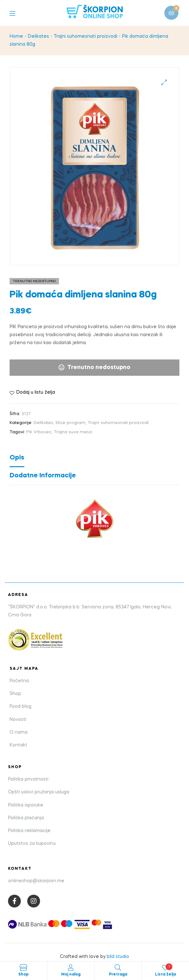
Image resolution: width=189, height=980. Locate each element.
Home (16, 36)
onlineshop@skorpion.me (36, 881)
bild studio (118, 957)
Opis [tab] (17, 458)
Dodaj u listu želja (36, 392)
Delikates (38, 36)
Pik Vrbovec (39, 432)
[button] (164, 82)
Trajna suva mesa (73, 432)
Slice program (70, 423)
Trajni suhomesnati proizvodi (86, 36)
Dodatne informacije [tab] (43, 476)
